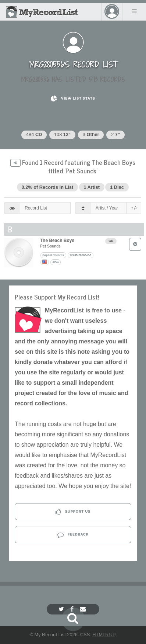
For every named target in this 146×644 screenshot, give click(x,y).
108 (62, 134)
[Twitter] (62, 609)
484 (34, 134)
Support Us (73, 512)
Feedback (73, 535)
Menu (134, 11)
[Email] (84, 609)
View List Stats (73, 99)
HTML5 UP (104, 635)
